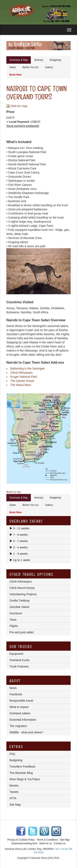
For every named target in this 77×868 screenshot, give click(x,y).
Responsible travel (21, 701)
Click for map (17, 106)
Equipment (16, 654)
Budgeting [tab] (55, 60)
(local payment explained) (23, 126)
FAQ (12, 754)
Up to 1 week (20, 560)
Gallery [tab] (49, 67)
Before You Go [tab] (30, 67)
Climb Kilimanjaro (21, 373)
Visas (13, 620)
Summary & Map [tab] (19, 60)
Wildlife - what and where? (26, 732)
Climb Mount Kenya (22, 588)
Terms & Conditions (47, 840)
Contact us (60, 843)
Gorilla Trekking (19, 601)
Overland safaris (20, 713)
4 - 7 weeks (19, 541)
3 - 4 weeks (19, 547)
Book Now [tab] (16, 75)
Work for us (45, 843)
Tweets (14, 792)
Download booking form (24, 843)
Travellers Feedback (22, 767)
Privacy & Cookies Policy (21, 840)
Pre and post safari (22, 632)
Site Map (15, 805)
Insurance (16, 613)
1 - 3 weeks (19, 554)
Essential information (23, 720)
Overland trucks (20, 660)
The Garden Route (22, 381)
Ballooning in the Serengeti (27, 369)
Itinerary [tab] (39, 60)
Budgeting (16, 760)
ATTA (13, 798)
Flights (14, 626)
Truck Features (19, 666)
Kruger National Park (24, 377)
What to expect (19, 707)
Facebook (16, 694)
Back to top (14, 492)
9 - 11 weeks (19, 528)
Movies (14, 786)
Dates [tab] (13, 67)
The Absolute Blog (21, 773)
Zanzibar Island (19, 607)
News (13, 688)
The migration (18, 726)
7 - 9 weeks (19, 535)
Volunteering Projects (23, 594)
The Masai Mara (21, 385)
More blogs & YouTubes (25, 779)
